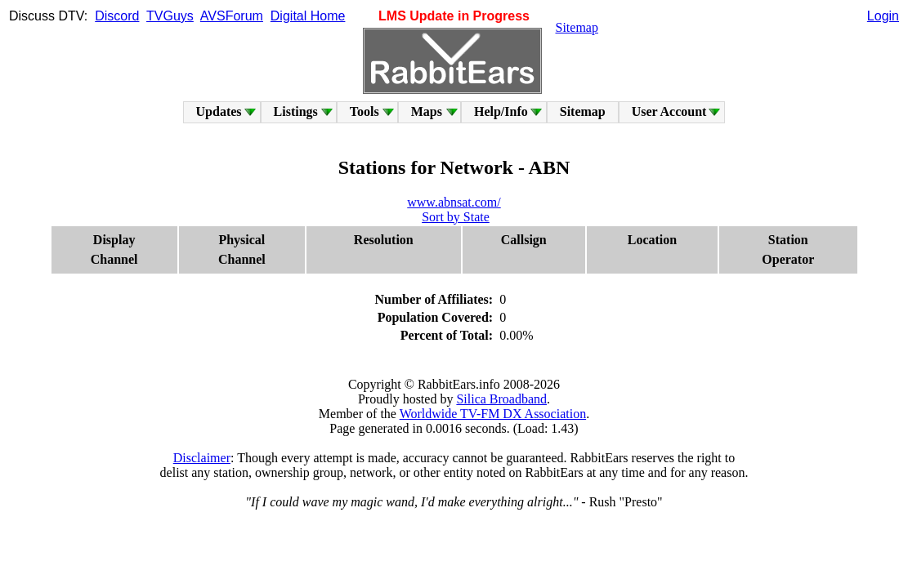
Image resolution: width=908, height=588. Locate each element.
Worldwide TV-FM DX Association (493, 414)
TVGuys (170, 16)
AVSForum (232, 16)
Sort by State (456, 217)
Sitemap (577, 27)
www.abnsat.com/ (454, 202)
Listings (296, 111)
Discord (117, 16)
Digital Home (308, 16)
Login (883, 16)
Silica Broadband (501, 399)
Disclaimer (202, 458)
